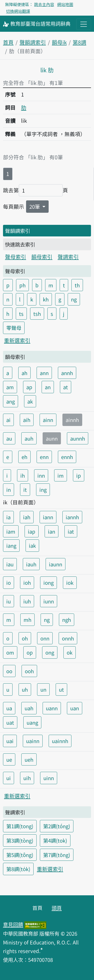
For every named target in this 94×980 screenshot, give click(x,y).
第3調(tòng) (20, 840)
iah (27, 517)
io (9, 583)
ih (23, 475)
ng (74, 299)
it (25, 489)
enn (44, 457)
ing (43, 489)
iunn (49, 601)
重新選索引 (17, 340)
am (10, 387)
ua (9, 708)
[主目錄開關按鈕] (84, 24)
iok (70, 583)
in (9, 489)
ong (50, 652)
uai (10, 741)
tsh (37, 314)
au (9, 438)
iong (49, 583)
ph (22, 285)
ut (61, 689)
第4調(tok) (55, 840)
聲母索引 (16, 257)
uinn (49, 778)
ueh (29, 759)
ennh (67, 457)
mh (27, 620)
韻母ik (59, 42)
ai (8, 420)
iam (11, 531)
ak (30, 401)
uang (32, 722)
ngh (67, 620)
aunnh (78, 438)
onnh (68, 638)
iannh (72, 517)
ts (21, 314)
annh (67, 373)
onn (45, 638)
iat (71, 531)
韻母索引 (42, 257)
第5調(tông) (20, 855)
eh (24, 457)
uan (75, 708)
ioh (27, 583)
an (48, 387)
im (61, 475)
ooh (29, 671)
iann (48, 517)
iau (10, 564)
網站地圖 (65, 4)
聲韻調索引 (33, 42)
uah (29, 708)
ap (29, 387)
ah (24, 373)
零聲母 (14, 328)
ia (8, 517)
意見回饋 (13, 924)
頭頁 (57, 908)
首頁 (8, 42)
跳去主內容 (44, 4)
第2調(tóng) (57, 826)
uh (25, 689)
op (30, 652)
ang (11, 401)
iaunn (56, 564)
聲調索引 (68, 257)
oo (9, 671)
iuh (27, 601)
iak (32, 545)
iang (11, 545)
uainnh (60, 741)
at (66, 387)
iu (9, 601)
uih (27, 778)
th (77, 285)
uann (52, 708)
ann (44, 373)
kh (46, 299)
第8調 (79, 42)
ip (79, 475)
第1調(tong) (20, 826)
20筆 (35, 206)
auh (29, 438)
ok (70, 652)
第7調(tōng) (57, 855)
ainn (48, 420)
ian (52, 531)
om (10, 652)
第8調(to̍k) (18, 869)
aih (27, 420)
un (43, 689)
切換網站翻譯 (18, 11)
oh (25, 638)
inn (41, 475)
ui (9, 778)
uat (10, 722)
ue (9, 759)
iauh (31, 564)
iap (32, 531)
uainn (33, 741)
